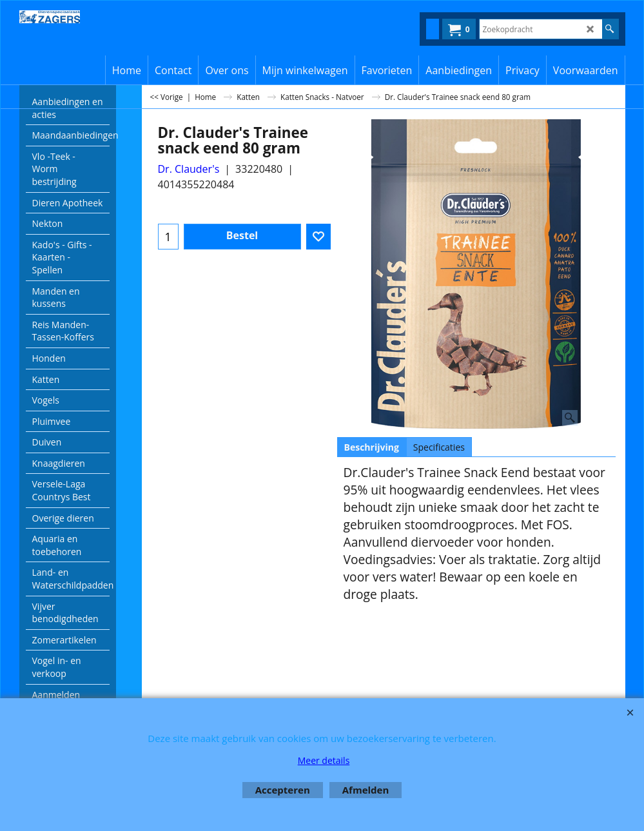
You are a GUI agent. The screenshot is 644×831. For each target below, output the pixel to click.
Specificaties (439, 447)
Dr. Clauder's (189, 169)
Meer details (324, 760)
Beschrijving (372, 447)
